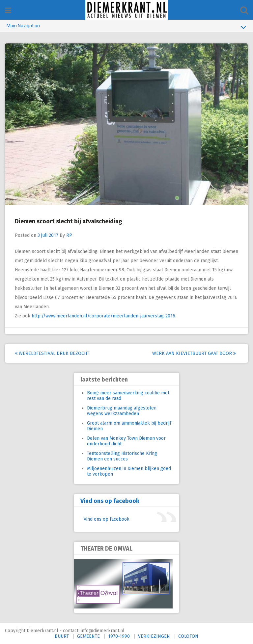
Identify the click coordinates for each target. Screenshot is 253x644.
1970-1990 (119, 636)
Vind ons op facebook (110, 501)
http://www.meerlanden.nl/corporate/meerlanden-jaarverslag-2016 (103, 316)
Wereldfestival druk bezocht (52, 353)
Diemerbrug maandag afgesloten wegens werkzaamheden (122, 411)
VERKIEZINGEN (154, 636)
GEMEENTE (88, 636)
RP (69, 235)
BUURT (62, 636)
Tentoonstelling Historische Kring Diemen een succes (122, 456)
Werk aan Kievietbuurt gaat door (194, 353)
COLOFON (188, 636)
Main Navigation (126, 27)
